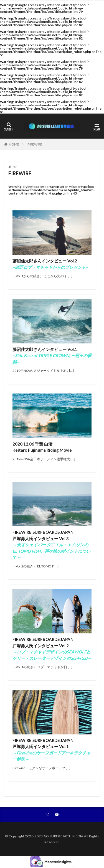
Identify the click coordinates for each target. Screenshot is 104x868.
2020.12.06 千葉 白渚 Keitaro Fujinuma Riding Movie (42, 447)
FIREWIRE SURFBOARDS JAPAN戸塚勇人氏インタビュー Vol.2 (52, 649)
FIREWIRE (35, 144)
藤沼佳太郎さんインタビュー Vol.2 (50, 264)
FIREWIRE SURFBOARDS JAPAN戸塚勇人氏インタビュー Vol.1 (51, 750)
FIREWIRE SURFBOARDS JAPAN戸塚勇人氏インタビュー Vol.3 (51, 545)
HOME (14, 144)
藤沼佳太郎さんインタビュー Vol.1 (52, 356)
